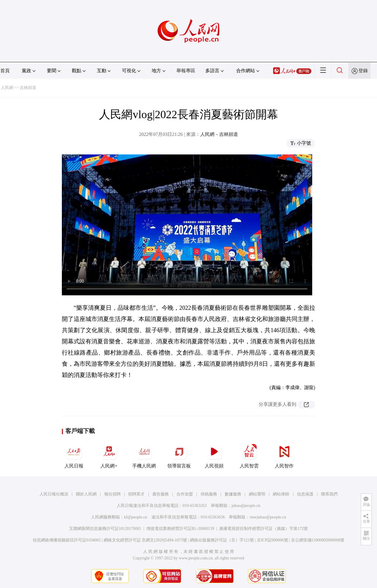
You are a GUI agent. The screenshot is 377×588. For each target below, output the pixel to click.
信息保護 (305, 494)
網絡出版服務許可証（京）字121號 (222, 540)
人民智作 (284, 455)
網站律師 (281, 494)
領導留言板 (179, 455)
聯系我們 (329, 494)
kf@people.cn (136, 517)
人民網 (7, 88)
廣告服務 (161, 494)
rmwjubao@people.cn (268, 517)
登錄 (363, 71)
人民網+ (109, 455)
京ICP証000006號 (272, 540)
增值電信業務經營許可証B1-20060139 (180, 529)
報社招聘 (113, 494)
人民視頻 (214, 455)
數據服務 (233, 494)
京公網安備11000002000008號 (318, 540)
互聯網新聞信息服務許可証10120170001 (105, 529)
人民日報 (74, 455)
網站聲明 (257, 494)
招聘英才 (136, 494)
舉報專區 (186, 71)
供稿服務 (209, 494)
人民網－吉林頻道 (219, 134)
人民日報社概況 (54, 494)
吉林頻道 (28, 88)
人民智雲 (249, 455)
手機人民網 (144, 455)
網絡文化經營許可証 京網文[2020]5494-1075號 (145, 540)
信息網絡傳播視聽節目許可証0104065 (67, 540)
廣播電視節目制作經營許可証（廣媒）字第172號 (263, 529)
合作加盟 (185, 494)
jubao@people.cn (246, 506)
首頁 (5, 71)
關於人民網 (86, 494)
